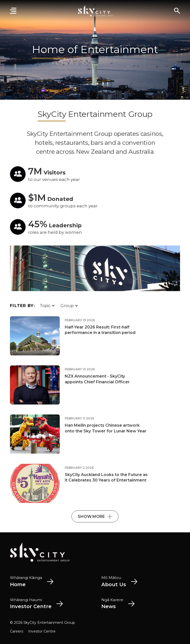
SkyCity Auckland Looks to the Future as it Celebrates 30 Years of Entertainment (106, 477)
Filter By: (22, 306)
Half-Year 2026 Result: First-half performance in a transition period (100, 330)
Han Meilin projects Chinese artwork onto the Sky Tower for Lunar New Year (106, 428)
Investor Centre (42, 631)
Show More (95, 517)
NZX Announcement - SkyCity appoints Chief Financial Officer (97, 379)
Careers (17, 631)
